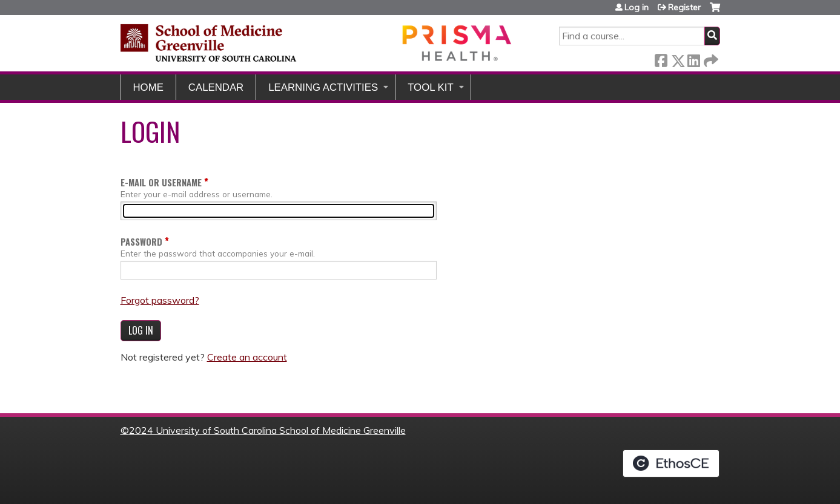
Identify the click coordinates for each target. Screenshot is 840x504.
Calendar (216, 87)
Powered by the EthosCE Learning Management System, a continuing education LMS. (671, 463)
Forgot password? (160, 300)
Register (684, 7)
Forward (710, 58)
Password (141, 242)
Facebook (661, 58)
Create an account (247, 357)
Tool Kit (431, 87)
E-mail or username (161, 182)
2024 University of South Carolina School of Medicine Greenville (267, 430)
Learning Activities (323, 87)
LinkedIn (693, 58)
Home (148, 87)
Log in (637, 7)
